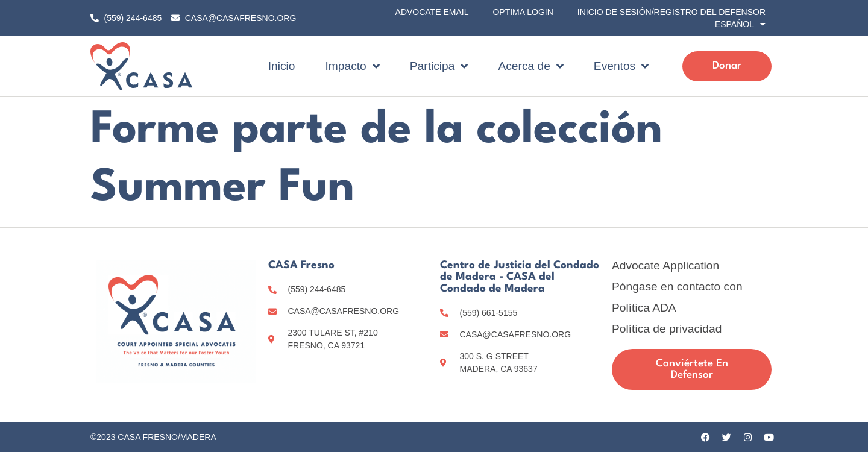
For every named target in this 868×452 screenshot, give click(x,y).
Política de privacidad (667, 329)
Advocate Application (665, 266)
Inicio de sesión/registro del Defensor (671, 12)
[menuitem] (740, 24)
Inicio (282, 66)
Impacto (353, 66)
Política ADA (644, 308)
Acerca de (530, 66)
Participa (439, 66)
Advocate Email (432, 12)
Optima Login (523, 12)
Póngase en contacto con (677, 287)
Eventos (621, 66)
